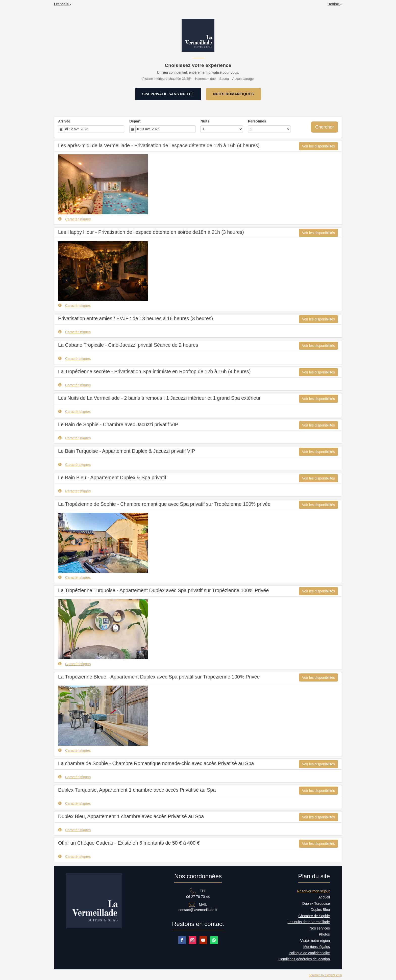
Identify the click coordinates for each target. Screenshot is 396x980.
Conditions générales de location (304, 959)
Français (63, 4)
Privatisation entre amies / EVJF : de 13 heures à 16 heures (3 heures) (135, 318)
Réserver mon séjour (313, 891)
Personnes (257, 121)
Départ (135, 121)
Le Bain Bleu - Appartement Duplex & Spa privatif (112, 478)
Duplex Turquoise (316, 903)
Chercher (325, 127)
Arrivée (64, 121)
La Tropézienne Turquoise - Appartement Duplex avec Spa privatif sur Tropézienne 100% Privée (163, 590)
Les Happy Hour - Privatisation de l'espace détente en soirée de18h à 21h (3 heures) (151, 232)
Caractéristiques (74, 219)
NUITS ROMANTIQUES (233, 94)
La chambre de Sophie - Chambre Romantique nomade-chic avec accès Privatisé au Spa (156, 763)
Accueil (324, 897)
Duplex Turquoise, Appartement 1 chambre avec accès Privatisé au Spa (137, 790)
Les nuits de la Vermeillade (309, 922)
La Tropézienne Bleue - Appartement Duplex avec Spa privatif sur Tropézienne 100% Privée (159, 677)
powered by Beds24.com (325, 975)
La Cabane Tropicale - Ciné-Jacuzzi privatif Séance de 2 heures (128, 345)
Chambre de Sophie (314, 916)
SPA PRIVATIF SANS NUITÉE (168, 94)
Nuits (205, 121)
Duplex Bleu (320, 910)
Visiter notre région (315, 941)
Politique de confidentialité (309, 953)
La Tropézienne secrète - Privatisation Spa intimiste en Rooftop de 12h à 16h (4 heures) (154, 371)
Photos (324, 934)
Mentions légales (317, 947)
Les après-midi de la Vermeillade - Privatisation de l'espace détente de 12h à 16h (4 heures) (159, 145)
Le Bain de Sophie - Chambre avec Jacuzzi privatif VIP (118, 424)
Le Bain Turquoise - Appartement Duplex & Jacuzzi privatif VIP (127, 451)
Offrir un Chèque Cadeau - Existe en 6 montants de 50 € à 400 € (129, 843)
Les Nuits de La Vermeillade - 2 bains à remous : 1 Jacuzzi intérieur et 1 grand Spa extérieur (159, 398)
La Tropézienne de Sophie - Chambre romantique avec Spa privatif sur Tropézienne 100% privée (164, 504)
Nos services (320, 928)
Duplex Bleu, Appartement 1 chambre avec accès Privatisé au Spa (131, 816)
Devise (335, 4)
